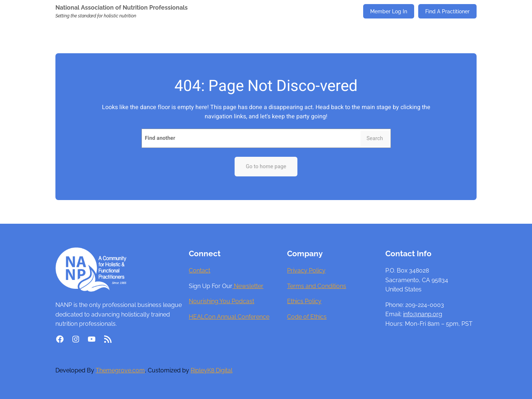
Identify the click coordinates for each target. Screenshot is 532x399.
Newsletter (248, 286)
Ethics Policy (304, 301)
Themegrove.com (120, 370)
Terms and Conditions (317, 286)
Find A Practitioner (447, 11)
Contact (199, 270)
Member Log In (389, 11)
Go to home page (266, 167)
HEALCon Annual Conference (229, 317)
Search (375, 138)
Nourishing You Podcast (221, 301)
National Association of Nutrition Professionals (122, 8)
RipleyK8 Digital (212, 370)
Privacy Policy (306, 270)
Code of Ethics (307, 317)
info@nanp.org (423, 314)
